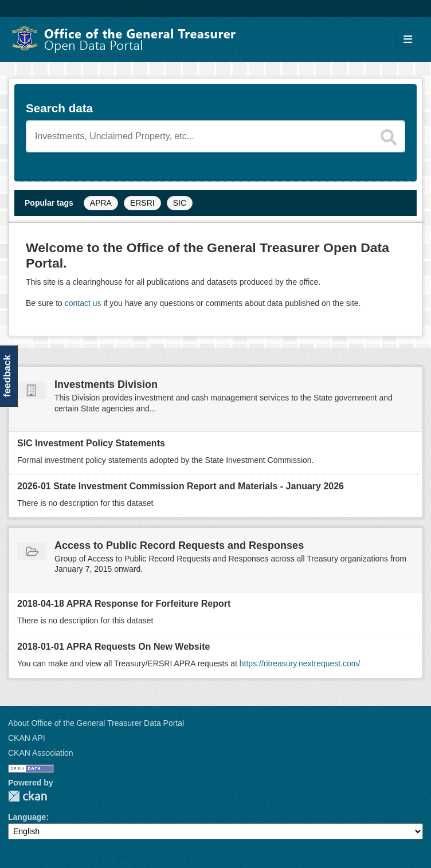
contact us (83, 303)
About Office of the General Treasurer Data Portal (96, 723)
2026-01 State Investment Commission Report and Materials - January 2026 (181, 486)
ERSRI (142, 203)
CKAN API (27, 738)
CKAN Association (41, 753)
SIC (180, 203)
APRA (101, 203)
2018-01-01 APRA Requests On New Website (113, 647)
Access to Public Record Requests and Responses (179, 545)
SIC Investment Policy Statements (91, 443)
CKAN (28, 796)
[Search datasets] (215, 136)
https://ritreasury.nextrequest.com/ (300, 663)
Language (27, 817)
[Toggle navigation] (408, 40)
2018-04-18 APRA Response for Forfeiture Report (124, 604)
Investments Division (106, 384)
